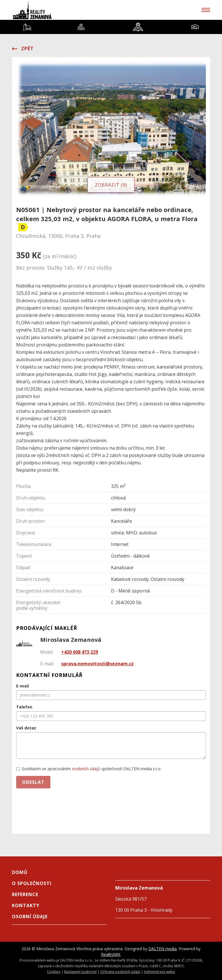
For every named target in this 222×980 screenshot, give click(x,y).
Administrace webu (159, 971)
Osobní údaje (30, 916)
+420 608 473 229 (80, 652)
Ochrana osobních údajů (120, 971)
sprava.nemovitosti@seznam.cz (97, 664)
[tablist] (111, 27)
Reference (25, 894)
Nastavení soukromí (80, 971)
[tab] (27, 27)
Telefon (24, 707)
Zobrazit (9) (111, 185)
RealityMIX (111, 954)
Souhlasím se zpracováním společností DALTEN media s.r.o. (89, 769)
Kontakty (26, 905)
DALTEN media (163, 949)
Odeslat (33, 782)
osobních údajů (86, 769)
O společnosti (32, 883)
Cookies (54, 971)
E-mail (23, 686)
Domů (20, 872)
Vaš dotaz (26, 728)
